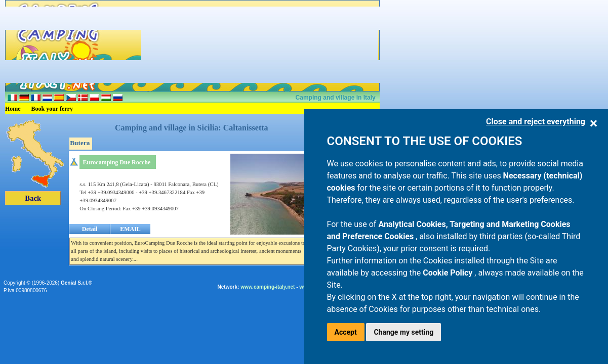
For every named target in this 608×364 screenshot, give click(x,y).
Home (13, 109)
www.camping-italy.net (268, 287)
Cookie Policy (449, 273)
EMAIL (130, 229)
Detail (90, 229)
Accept (346, 332)
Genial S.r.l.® (76, 283)
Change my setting (403, 332)
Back (33, 198)
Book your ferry (52, 109)
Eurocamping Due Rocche (117, 162)
